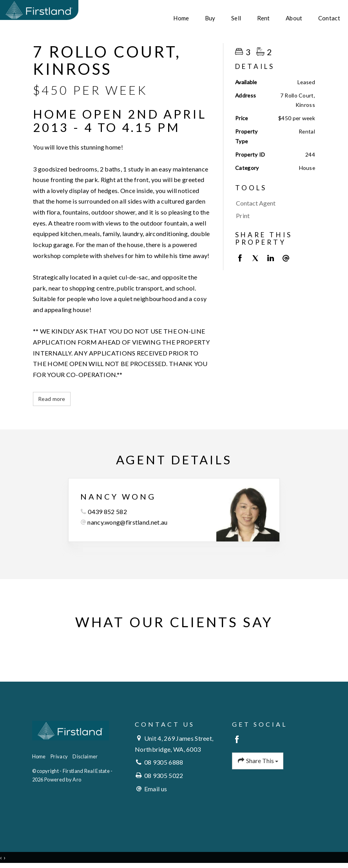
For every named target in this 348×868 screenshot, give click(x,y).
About (294, 18)
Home (181, 18)
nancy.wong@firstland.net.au (127, 522)
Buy (210, 18)
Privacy (59, 756)
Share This (258, 761)
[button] (273, 216)
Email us (156, 789)
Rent (264, 18)
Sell (236, 18)
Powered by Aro (63, 780)
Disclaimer (85, 756)
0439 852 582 (107, 512)
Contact (329, 18)
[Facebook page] (237, 740)
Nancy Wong (118, 496)
